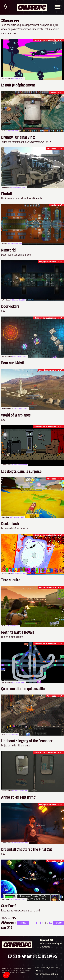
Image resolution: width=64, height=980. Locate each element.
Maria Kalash (7, 78)
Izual (4, 131)
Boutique (45, 947)
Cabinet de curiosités (45, 40)
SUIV (59, 922)
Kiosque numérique (51, 943)
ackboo (4, 243)
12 (42, 923)
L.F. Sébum (6, 300)
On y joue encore (48, 261)
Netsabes (5, 517)
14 (51, 923)
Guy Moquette (7, 408)
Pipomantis (6, 899)
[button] (6, 975)
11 (37, 923)
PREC (23, 922)
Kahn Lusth (6, 187)
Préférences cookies (46, 974)
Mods (53, 92)
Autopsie (51, 149)
